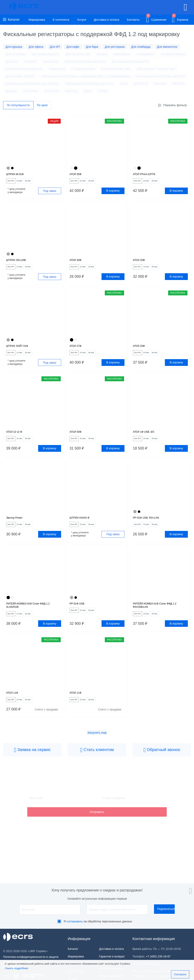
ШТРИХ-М (140, 84)
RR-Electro (52, 91)
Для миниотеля (167, 47)
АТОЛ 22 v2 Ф (17, 440)
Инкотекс (160, 84)
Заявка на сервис (32, 769)
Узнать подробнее (16, 968)
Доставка (12, 61)
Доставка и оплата (106, 20)
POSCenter (31, 91)
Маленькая (51, 61)
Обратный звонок (162, 769)
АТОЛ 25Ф (141, 352)
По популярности (18, 105)
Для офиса (36, 47)
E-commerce (61, 20)
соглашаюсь (75, 921)
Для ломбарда (141, 47)
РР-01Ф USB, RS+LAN (150, 529)
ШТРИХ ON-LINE (19, 264)
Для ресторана (115, 47)
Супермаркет (146, 54)
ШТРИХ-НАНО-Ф (82, 529)
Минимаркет (122, 54)
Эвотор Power (17, 529)
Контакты (133, 20)
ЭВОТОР (179, 84)
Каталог (11, 20)
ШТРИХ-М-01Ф (18, 175)
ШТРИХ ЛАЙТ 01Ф (20, 352)
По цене (42, 105)
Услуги (82, 20)
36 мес (40, 183)
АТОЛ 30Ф (77, 264)
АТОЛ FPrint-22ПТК (147, 175)
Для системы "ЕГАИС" (20, 76)
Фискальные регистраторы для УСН (89, 84)
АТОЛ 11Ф (14, 710)
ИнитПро (71, 91)
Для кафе (73, 47)
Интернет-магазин (173, 54)
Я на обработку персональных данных (98, 921)
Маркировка (37, 20)
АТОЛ (123, 84)
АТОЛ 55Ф (77, 175)
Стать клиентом (97, 769)
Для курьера (14, 47)
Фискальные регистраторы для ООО (161, 76)
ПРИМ (103, 91)
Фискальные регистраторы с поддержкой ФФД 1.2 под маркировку (86, 76)
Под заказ (50, 193)
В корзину (113, 193)
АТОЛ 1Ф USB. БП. (147, 440)
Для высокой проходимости (24, 69)
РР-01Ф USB (79, 617)
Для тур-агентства (78, 54)
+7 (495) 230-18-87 (158, 956)
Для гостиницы (15, 54)
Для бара (92, 47)
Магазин (102, 54)
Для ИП (55, 47)
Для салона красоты (46, 54)
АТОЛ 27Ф (77, 352)
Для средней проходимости (130, 61)
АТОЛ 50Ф (77, 440)
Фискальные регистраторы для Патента (32, 84)
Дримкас (11, 91)
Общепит (31, 61)
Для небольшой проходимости (85, 61)
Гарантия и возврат (112, 956)
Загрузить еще (97, 752)
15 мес (27, 183)
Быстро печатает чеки (116, 69)
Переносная (57, 69)
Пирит (88, 91)
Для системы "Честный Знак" (156, 69)
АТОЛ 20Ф (141, 264)
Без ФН (13, 183)
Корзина (180, 19)
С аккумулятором (83, 69)
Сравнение (156, 19)
